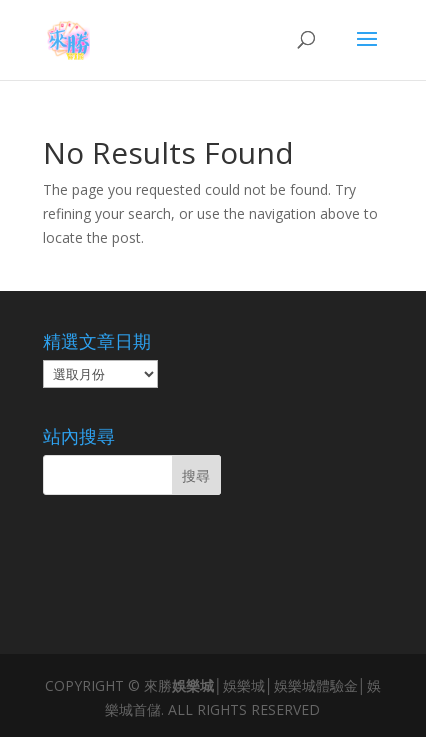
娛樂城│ (197, 685)
